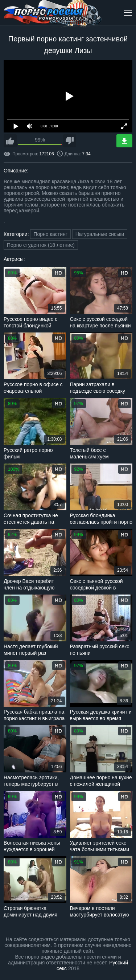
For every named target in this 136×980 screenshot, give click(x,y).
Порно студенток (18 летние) (41, 245)
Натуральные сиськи (100, 234)
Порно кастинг (50, 234)
